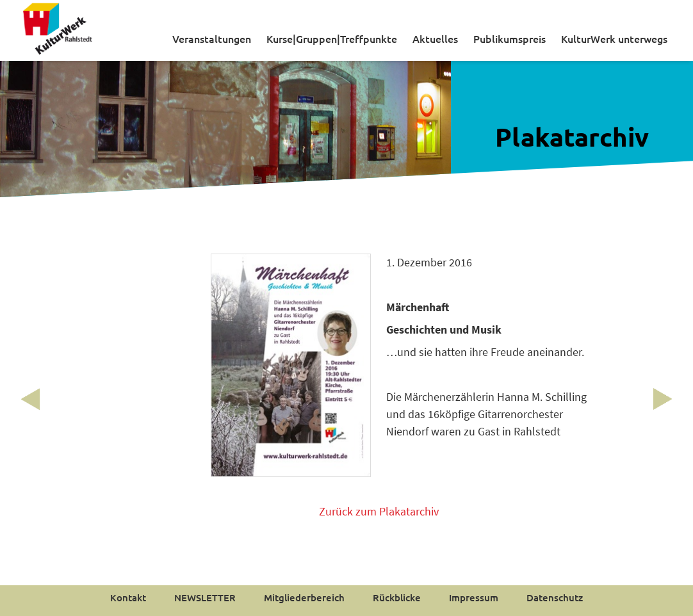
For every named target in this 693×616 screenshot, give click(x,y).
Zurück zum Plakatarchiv (379, 511)
